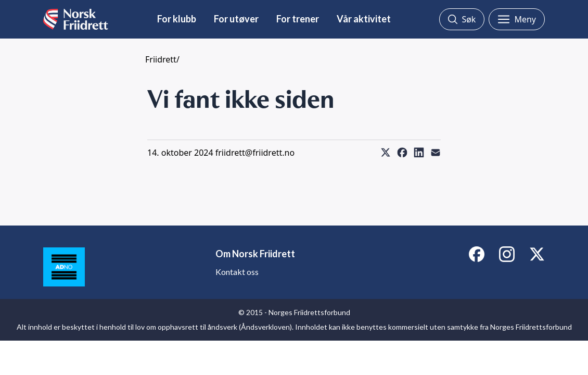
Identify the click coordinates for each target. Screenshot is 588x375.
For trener (298, 19)
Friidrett (161, 59)
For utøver (236, 19)
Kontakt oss (237, 272)
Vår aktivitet (364, 19)
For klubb (177, 19)
